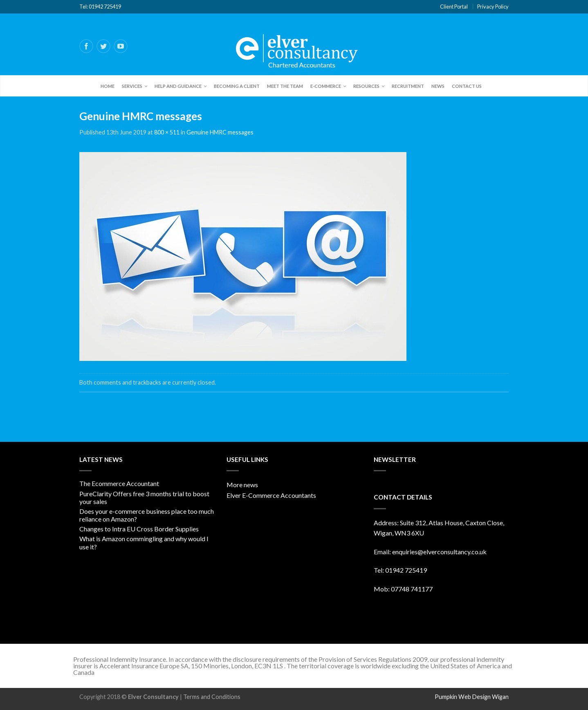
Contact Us (467, 86)
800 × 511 (167, 132)
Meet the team (285, 86)
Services (132, 86)
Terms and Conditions (212, 697)
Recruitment (408, 86)
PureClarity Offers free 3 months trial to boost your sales (144, 497)
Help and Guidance (178, 86)
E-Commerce (326, 86)
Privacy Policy (493, 7)
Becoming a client (237, 86)
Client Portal (454, 7)
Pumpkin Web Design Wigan (472, 697)
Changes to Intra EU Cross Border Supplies (139, 529)
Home (108, 86)
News (438, 86)
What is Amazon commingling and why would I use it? (144, 542)
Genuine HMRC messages (220, 132)
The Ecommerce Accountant (119, 483)
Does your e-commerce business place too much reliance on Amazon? (147, 515)
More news (242, 485)
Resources (366, 86)
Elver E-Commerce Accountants (271, 495)
